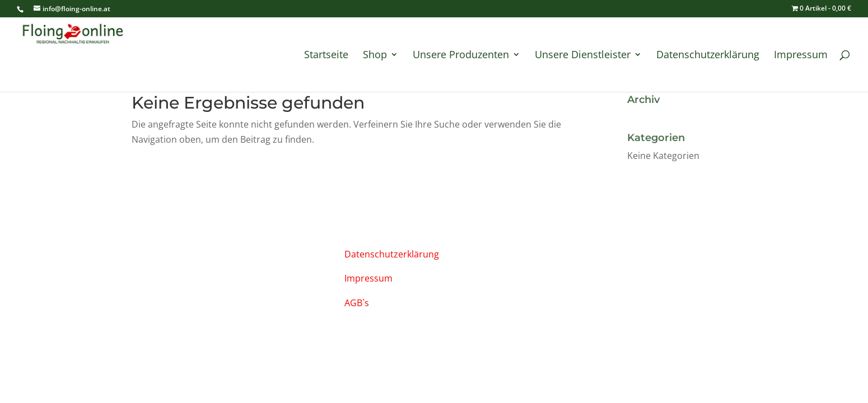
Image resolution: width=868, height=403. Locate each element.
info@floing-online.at (179, 252)
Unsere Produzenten (461, 56)
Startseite (326, 56)
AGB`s (357, 303)
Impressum (801, 56)
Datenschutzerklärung (708, 56)
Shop (375, 56)
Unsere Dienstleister (583, 56)
